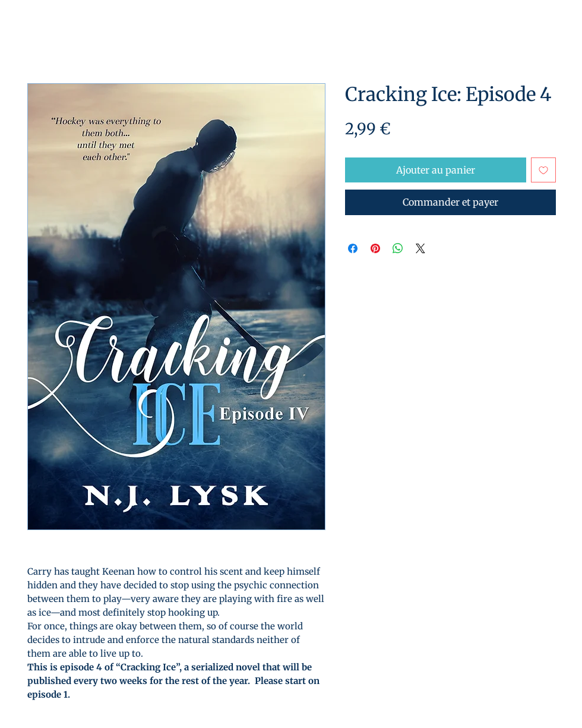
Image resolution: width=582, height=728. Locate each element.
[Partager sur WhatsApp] (398, 248)
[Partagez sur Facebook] (353, 248)
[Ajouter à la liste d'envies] (543, 170)
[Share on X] (420, 248)
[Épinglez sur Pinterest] (375, 248)
